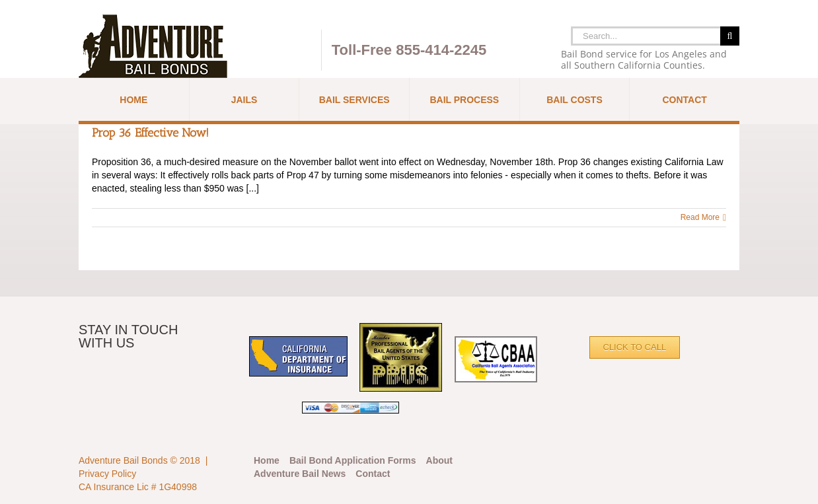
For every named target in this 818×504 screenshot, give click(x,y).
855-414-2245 (441, 50)
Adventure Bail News (300, 474)
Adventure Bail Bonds (123, 460)
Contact (373, 474)
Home (267, 460)
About (439, 460)
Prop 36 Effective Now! (150, 133)
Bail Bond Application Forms (353, 460)
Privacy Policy (107, 474)
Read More (700, 217)
